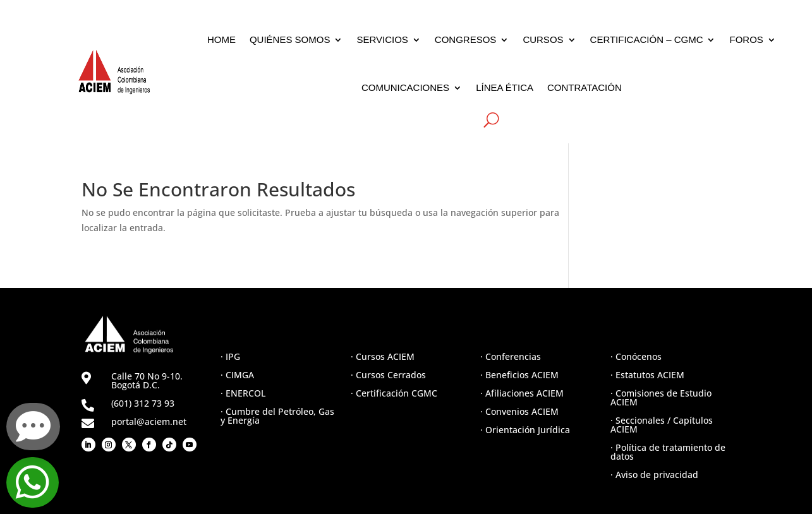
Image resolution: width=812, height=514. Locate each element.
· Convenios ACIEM (519, 411)
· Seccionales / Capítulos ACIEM (662, 425)
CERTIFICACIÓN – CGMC (647, 39)
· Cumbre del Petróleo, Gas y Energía (277, 416)
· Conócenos (636, 356)
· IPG (230, 356)
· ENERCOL (243, 393)
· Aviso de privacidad (654, 475)
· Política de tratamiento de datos (668, 452)
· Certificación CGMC (394, 393)
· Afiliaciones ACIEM (522, 393)
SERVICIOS (382, 39)
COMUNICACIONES (405, 87)
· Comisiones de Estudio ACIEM (661, 397)
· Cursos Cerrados (388, 375)
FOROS (746, 39)
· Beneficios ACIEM (519, 375)
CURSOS (543, 39)
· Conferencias (511, 356)
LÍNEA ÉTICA (505, 87)
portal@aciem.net (149, 421)
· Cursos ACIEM (383, 356)
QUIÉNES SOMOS (290, 39)
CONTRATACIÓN (585, 87)
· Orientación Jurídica (525, 430)
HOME (221, 39)
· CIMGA (237, 375)
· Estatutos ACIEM (647, 375)
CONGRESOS (466, 39)
